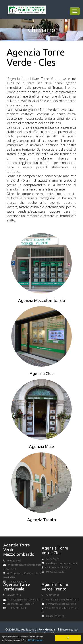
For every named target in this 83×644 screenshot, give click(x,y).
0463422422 (52, 559)
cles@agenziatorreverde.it (62, 563)
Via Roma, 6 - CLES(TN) (58, 567)
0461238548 (52, 595)
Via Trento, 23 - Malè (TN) (21, 604)
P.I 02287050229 (17, 582)
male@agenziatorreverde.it (24, 600)
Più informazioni (36, 640)
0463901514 (14, 595)
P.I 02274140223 (17, 608)
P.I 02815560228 (55, 616)
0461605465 (14, 561)
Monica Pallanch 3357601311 (62, 600)
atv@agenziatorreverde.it (61, 604)
